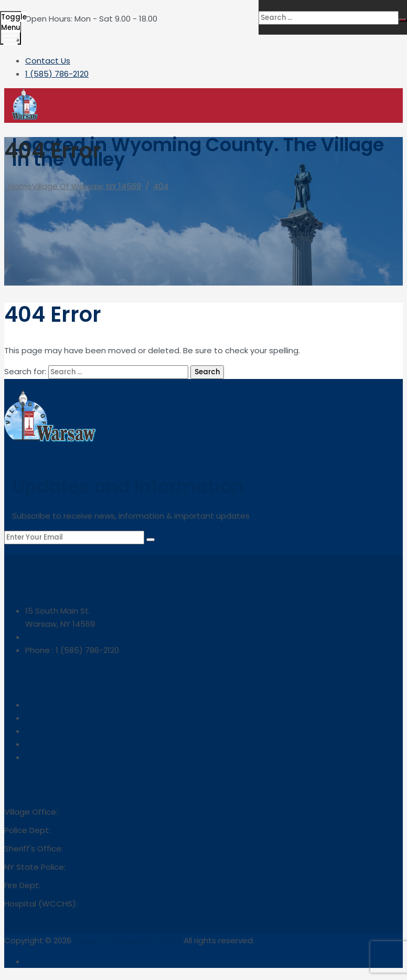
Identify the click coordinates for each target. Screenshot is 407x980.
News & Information (63, 731)
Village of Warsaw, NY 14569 (127, 940)
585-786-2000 (81, 830)
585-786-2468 (71, 885)
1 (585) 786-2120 (57, 74)
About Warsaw (54, 744)
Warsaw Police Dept (64, 718)
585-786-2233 (108, 904)
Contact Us (48, 61)
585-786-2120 (87, 812)
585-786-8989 (93, 849)
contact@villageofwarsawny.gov (89, 637)
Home (73, 186)
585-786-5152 (95, 867)
